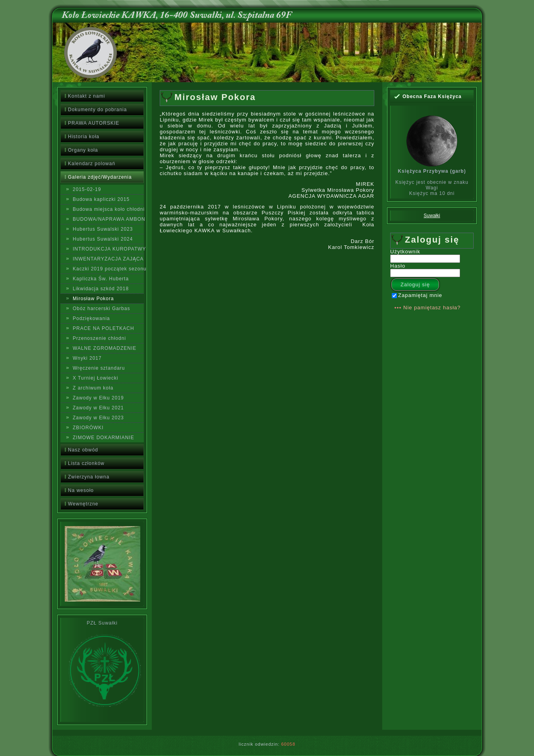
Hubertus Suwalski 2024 (103, 239)
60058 (288, 744)
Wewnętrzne (83, 504)
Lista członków (86, 463)
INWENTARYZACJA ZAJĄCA (108, 259)
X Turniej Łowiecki (96, 378)
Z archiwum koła (93, 388)
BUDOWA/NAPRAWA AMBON (108, 219)
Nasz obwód (83, 450)
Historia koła (84, 137)
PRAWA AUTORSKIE (94, 123)
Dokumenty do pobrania (97, 110)
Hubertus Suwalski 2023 (103, 229)
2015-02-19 (87, 189)
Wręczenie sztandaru (99, 368)
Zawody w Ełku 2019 (98, 398)
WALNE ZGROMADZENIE (104, 348)
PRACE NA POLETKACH (104, 328)
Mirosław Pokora (93, 299)
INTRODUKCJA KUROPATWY (108, 249)
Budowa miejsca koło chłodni (108, 209)
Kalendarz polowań (92, 164)
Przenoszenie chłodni (99, 338)
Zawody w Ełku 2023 (98, 418)
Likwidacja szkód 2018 (101, 289)
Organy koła (83, 150)
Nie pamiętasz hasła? (432, 308)
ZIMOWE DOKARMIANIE (104, 438)
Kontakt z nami (86, 96)
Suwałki (432, 216)
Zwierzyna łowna (89, 477)
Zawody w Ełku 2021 (98, 408)
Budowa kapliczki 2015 (101, 199)
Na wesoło (81, 490)
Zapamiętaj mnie (417, 295)
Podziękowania (91, 318)
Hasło (398, 266)
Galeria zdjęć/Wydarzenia (100, 177)
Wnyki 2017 (87, 358)
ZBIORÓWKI (88, 428)
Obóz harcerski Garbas (101, 309)
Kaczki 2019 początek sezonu (108, 269)
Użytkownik (405, 252)
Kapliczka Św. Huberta (101, 279)
